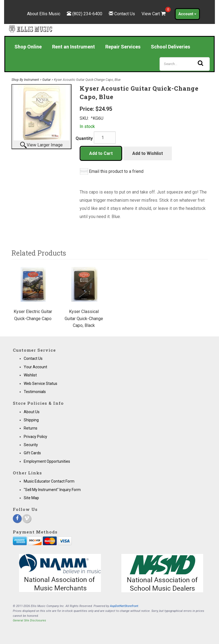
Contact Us (125, 14)
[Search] (185, 64)
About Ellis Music (44, 14)
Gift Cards (32, 453)
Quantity (84, 138)
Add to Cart (101, 153)
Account (187, 14)
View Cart (154, 14)
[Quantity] (105, 138)
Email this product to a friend (116, 171)
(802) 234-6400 (87, 14)
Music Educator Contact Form (49, 481)
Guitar (46, 80)
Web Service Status (40, 384)
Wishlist (30, 375)
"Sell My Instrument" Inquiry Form (52, 490)
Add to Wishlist (148, 153)
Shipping (31, 420)
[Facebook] (17, 519)
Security (31, 445)
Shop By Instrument (25, 80)
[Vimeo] (27, 519)
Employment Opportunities (47, 461)
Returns (31, 428)
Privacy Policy (35, 437)
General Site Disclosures (29, 620)
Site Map (31, 498)
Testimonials (35, 392)
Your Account (35, 367)
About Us (32, 412)
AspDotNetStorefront (124, 606)
